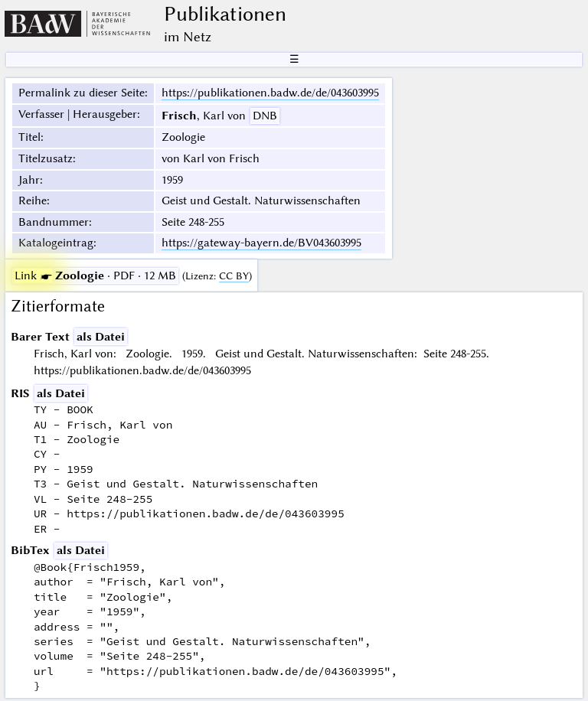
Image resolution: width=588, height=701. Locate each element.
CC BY (234, 276)
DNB (265, 116)
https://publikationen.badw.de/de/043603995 (270, 93)
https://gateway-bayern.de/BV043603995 (261, 243)
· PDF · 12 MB (95, 276)
